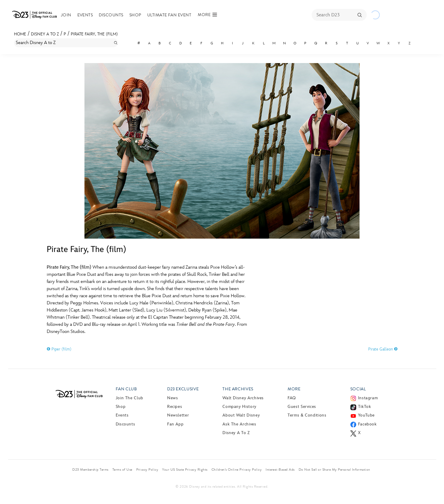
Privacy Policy (147, 469)
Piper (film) (59, 349)
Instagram (368, 398)
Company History (239, 407)
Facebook (367, 424)
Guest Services (302, 407)
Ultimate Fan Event (172, 15)
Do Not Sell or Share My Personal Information (334, 469)
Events (88, 15)
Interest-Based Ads (280, 469)
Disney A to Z (45, 34)
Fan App (175, 424)
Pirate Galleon (383, 349)
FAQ (292, 398)
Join (69, 15)
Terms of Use (122, 469)
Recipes (175, 407)
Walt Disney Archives (243, 398)
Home (20, 34)
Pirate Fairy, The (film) (94, 34)
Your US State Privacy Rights (185, 469)
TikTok (365, 407)
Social (358, 389)
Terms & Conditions (307, 415)
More (294, 389)
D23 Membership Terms (90, 469)
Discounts (114, 15)
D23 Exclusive (183, 389)
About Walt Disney (241, 415)
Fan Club (126, 389)
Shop (138, 15)
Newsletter (178, 415)
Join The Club (130, 398)
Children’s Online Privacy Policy (237, 469)
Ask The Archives (239, 424)
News (173, 398)
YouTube (366, 415)
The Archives (238, 389)
